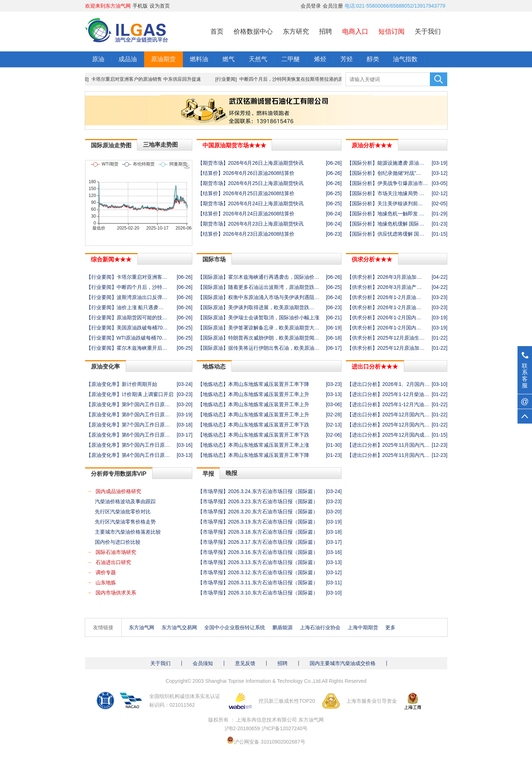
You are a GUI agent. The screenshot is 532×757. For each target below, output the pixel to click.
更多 (390, 627)
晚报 (231, 473)
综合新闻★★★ (111, 259)
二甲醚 (291, 59)
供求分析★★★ (372, 259)
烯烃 (320, 59)
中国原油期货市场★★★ (234, 145)
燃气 (229, 59)
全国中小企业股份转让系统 (235, 627)
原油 (98, 59)
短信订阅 (391, 31)
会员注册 (333, 6)
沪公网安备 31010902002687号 (270, 742)
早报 (208, 474)
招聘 (326, 31)
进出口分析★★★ (375, 367)
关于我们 (428, 31)
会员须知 (203, 663)
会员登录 (311, 6)
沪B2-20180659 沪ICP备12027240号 (266, 728)
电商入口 (355, 31)
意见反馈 (245, 663)
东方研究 (296, 31)
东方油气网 (142, 627)
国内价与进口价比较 (118, 542)
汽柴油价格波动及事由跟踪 (125, 501)
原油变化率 (105, 367)
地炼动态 (214, 367)
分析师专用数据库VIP (119, 474)
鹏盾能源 (282, 627)
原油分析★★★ (372, 145)
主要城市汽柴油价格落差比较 (128, 532)
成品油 (128, 59)
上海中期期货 (363, 627)
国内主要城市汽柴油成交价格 (343, 663)
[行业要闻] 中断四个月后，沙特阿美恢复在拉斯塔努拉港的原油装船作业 (295, 79)
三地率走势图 (160, 145)
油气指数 (405, 59)
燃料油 (199, 59)
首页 (217, 31)
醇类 (373, 59)
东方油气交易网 (179, 627)
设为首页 (160, 6)
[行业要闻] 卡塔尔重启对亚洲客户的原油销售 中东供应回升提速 (138, 79)
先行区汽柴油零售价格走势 (125, 522)
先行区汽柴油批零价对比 (123, 512)
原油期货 (163, 59)
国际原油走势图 (111, 145)
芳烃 (347, 59)
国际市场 (214, 259)
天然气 (258, 59)
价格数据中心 (253, 31)
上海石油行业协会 (320, 627)
